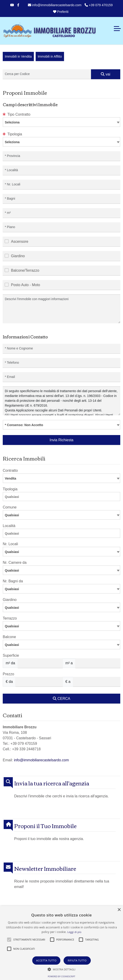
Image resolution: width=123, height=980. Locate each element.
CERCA (61, 699)
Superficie (11, 655)
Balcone (9, 637)
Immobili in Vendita (18, 56)
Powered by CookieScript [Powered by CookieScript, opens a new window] (61, 976)
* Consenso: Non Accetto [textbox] (24, 425)
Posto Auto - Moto (25, 285)
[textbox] (61, 122)
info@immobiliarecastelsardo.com (55, 5)
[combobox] (61, 122)
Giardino (18, 256)
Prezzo (8, 674)
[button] (9, 940)
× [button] (119, 910)
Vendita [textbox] (11, 478)
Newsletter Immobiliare (45, 868)
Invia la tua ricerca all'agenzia (52, 783)
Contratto (10, 470)
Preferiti (60, 12)
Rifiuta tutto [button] (77, 960)
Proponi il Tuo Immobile (45, 826)
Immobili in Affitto (50, 56)
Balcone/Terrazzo (25, 270)
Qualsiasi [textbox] (12, 552)
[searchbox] (63, 497)
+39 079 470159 (99, 5)
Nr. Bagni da (13, 581)
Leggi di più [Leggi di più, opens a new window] (74, 932)
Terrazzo (10, 618)
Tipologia (12, 134)
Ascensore (20, 242)
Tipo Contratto (17, 114)
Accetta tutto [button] (46, 960)
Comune (10, 507)
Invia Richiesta (61, 440)
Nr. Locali (10, 544)
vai (106, 74)
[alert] (61, 943)
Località (9, 526)
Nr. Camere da (15, 563)
